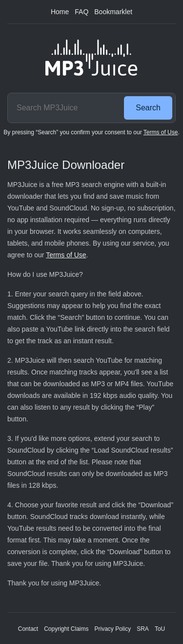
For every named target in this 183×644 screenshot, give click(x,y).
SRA (143, 629)
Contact (28, 629)
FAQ (81, 12)
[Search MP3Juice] (64, 108)
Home (60, 12)
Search (148, 108)
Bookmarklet (113, 12)
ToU (160, 629)
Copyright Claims (66, 629)
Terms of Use (161, 132)
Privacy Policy (113, 629)
